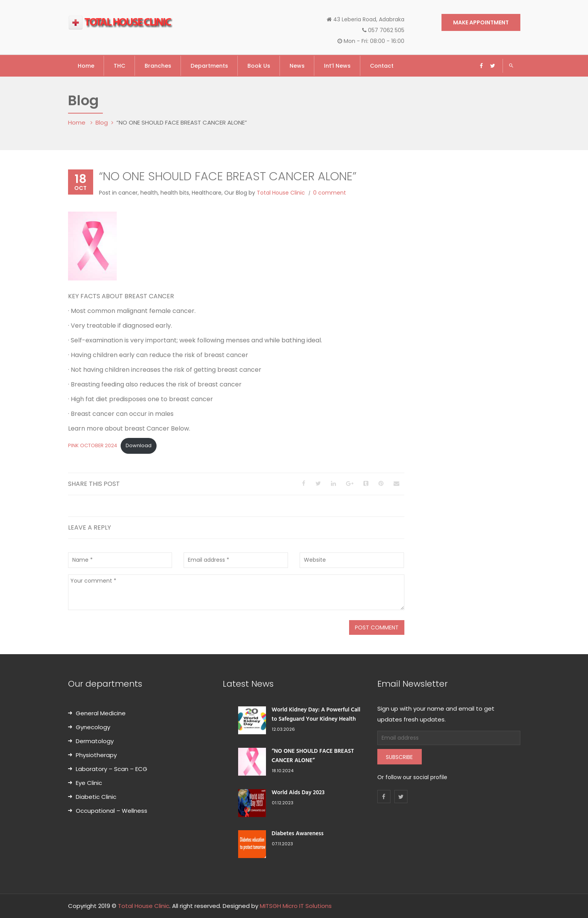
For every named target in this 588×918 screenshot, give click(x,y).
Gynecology (93, 727)
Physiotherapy (96, 755)
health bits (175, 193)
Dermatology (95, 741)
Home (78, 122)
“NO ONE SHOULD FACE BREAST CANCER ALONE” (313, 756)
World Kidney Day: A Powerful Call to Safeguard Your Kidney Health (316, 715)
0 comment (330, 193)
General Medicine (101, 713)
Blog (102, 122)
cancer (128, 193)
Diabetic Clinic (96, 797)
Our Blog (236, 193)
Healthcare (207, 193)
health (149, 193)
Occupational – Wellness (112, 811)
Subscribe (399, 757)
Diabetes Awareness (298, 834)
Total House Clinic (281, 193)
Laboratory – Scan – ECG (112, 769)
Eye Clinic (89, 783)
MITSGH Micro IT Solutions (296, 906)
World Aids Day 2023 (298, 793)
